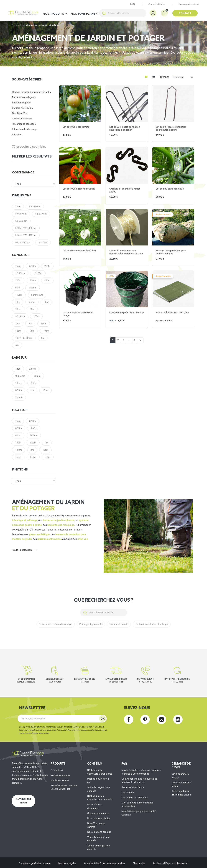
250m (47, 280)
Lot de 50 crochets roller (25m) (79, 251)
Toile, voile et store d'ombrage (56, 624)
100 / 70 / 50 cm (24, 338)
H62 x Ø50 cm (23, 243)
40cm (18, 435)
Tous (18, 207)
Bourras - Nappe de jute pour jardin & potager (171, 252)
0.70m (19, 390)
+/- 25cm (20, 273)
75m (32, 331)
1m (32, 390)
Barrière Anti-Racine (22, 108)
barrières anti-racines (50, 539)
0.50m (34, 383)
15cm (18, 331)
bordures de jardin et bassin (59, 520)
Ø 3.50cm (20, 376)
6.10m (32, 266)
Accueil (16, 25)
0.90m (32, 421)
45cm (44, 324)
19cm (18, 443)
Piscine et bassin (119, 624)
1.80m (19, 450)
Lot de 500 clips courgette (170, 189)
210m (18, 280)
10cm (46, 331)
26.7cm (34, 435)
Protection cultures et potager (152, 624)
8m (43, 338)
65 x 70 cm (41, 214)
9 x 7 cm (43, 243)
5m (17, 345)
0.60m (34, 428)
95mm (32, 302)
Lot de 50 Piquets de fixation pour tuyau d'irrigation (125, 128)
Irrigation (17, 135)
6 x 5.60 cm (21, 221)
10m (18, 302)
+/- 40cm (20, 316)
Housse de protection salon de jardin (31, 92)
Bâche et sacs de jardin (24, 97)
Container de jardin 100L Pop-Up (126, 313)
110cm (19, 295)
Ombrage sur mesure (98, 813)
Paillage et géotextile (91, 624)
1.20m (33, 443)
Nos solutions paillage (99, 832)
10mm (19, 383)
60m (18, 288)
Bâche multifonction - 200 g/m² (172, 313)
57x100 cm (21, 214)
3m (30, 324)
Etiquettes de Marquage (25, 129)
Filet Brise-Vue (20, 113)
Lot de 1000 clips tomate (76, 127)
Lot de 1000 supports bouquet (79, 189)
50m (32, 309)
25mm (37, 376)
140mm (33, 288)
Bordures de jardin (22, 103)
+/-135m (38, 273)
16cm (18, 457)
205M (47, 266)
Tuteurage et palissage (24, 124)
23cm (18, 309)
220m (33, 280)
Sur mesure (37, 295)
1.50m (33, 457)
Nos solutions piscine (99, 818)
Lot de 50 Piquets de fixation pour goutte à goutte (171, 128)
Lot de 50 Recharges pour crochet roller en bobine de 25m (126, 252)
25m (18, 324)
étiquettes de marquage (61, 525)
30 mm (19, 398)
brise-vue (83, 539)
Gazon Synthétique (22, 119)
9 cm (48, 457)
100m (36, 316)
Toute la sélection (22, 550)
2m (32, 450)
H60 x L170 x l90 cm (26, 235)
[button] (164, 13)
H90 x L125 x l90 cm (26, 228)
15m (46, 302)
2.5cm (32, 369)
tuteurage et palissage (25, 520)
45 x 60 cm (35, 207)
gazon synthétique (39, 534)
